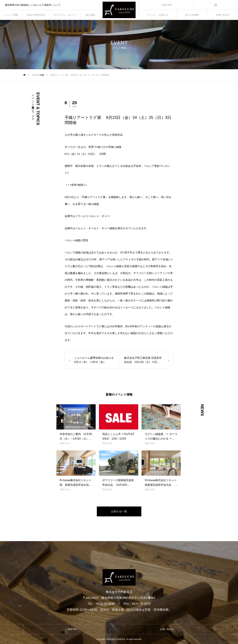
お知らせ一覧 (119, 511)
